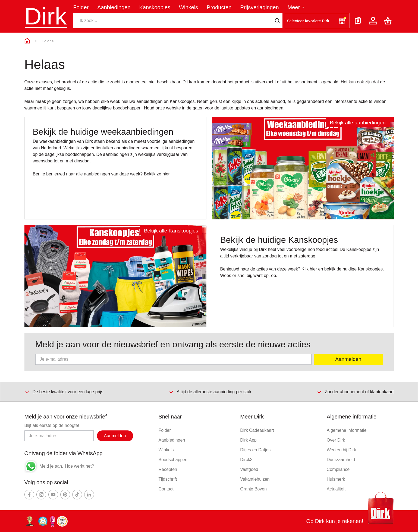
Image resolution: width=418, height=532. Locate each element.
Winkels (188, 7)
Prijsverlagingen (259, 7)
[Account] (374, 21)
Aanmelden (348, 359)
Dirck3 (246, 460)
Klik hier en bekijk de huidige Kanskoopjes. (343, 269)
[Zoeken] (173, 21)
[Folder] (359, 21)
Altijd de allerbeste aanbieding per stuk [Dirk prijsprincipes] (210, 392)
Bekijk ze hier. (157, 174)
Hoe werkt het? (80, 466)
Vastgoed (249, 469)
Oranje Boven (253, 489)
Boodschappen (173, 460)
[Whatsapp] (31, 466)
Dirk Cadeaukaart (257, 430)
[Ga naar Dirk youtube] (53, 495)
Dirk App (248, 440)
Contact (166, 489)
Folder (81, 7)
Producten (219, 7)
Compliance (338, 469)
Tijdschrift (168, 479)
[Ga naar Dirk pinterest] (65, 495)
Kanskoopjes (155, 7)
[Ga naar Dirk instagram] (41, 495)
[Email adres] (59, 436)
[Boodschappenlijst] (389, 21)
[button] (317, 21)
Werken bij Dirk (341, 450)
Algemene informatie (347, 430)
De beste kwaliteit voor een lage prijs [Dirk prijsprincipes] (64, 392)
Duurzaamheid (341, 460)
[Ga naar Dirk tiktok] (77, 495)
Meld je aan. (51, 466)
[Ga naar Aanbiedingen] (303, 168)
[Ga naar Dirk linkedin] (89, 495)
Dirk (46, 16)
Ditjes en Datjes (255, 450)
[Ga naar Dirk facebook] (29, 495)
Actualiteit (336, 489)
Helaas (48, 41)
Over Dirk (336, 440)
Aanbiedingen (114, 7)
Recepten (168, 469)
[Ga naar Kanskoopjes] (115, 276)
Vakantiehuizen (255, 479)
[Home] (27, 41)
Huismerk (336, 479)
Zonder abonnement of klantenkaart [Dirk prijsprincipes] (355, 392)
